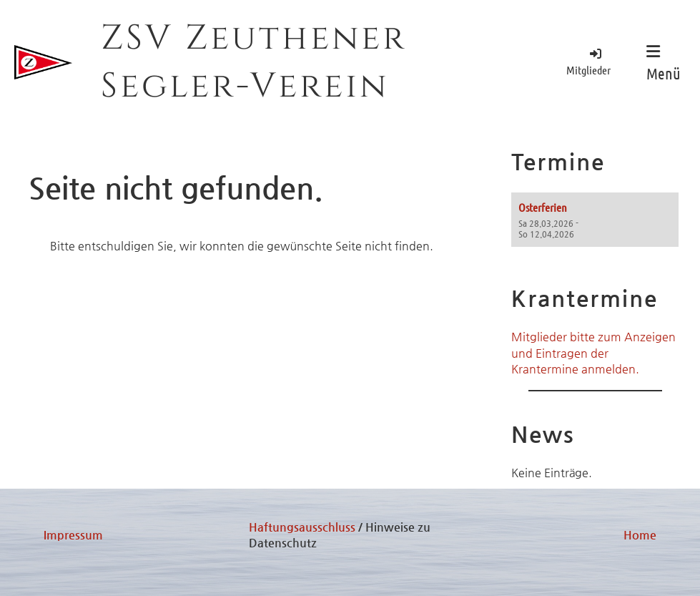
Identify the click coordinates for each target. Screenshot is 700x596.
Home (640, 535)
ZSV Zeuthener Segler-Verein (254, 62)
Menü (664, 63)
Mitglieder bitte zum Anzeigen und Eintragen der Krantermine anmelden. (593, 353)
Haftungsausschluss (302, 527)
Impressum (73, 535)
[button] (595, 220)
